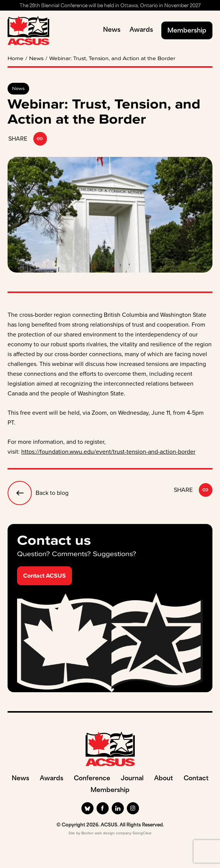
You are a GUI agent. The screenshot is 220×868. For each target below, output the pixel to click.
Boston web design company (106, 833)
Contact (196, 779)
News (112, 30)
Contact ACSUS (44, 576)
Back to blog (38, 493)
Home (16, 59)
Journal (132, 779)
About (164, 779)
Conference (92, 779)
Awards (141, 30)
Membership (187, 31)
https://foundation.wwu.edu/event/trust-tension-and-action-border (108, 452)
